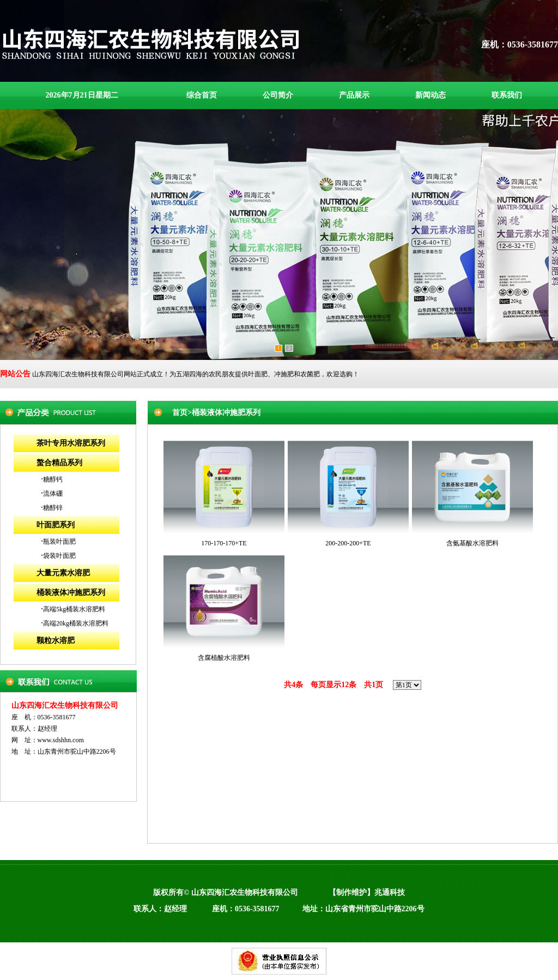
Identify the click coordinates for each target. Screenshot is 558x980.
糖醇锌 (53, 508)
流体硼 (53, 494)
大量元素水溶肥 (63, 573)
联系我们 (507, 95)
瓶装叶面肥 (59, 542)
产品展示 (354, 95)
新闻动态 (430, 95)
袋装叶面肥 (59, 556)
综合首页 (202, 95)
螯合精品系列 (59, 463)
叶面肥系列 (56, 525)
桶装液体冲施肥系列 (71, 593)
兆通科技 (390, 892)
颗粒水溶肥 (56, 641)
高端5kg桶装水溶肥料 (74, 609)
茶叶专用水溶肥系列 (71, 443)
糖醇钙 (53, 479)
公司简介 (278, 95)
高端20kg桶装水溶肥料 (76, 623)
